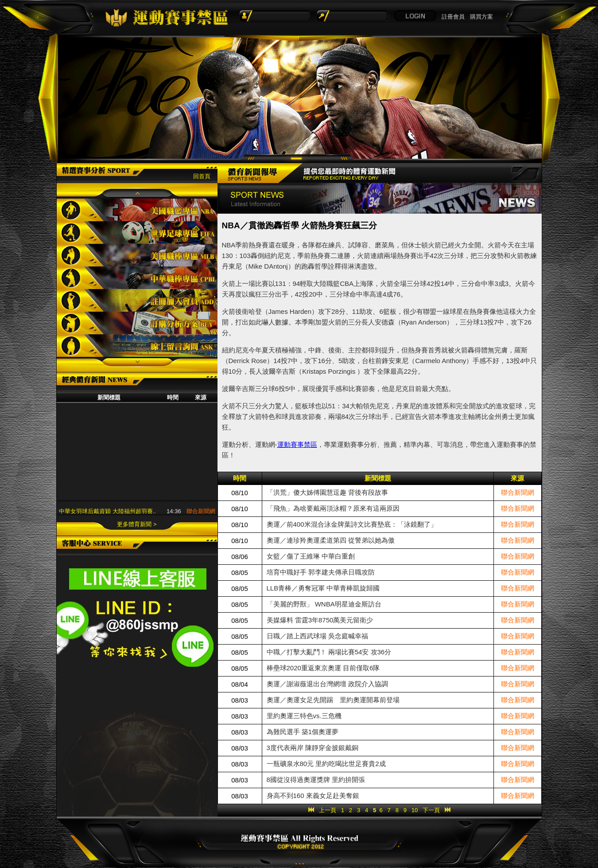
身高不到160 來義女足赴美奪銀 (313, 796)
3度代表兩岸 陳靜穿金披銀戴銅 (313, 748)
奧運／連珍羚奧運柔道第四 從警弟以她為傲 (331, 540)
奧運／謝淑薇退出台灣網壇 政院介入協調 (327, 684)
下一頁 (431, 810)
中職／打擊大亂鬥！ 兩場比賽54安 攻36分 (329, 652)
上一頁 (328, 810)
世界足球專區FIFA (137, 233)
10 (415, 810)
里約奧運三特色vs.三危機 (304, 716)
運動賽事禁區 (297, 444)
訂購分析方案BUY (137, 323)
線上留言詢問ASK (137, 346)
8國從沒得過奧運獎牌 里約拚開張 (316, 780)
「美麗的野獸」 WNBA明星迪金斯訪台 (324, 604)
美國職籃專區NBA (137, 210)
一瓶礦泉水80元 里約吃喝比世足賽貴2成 (326, 764)
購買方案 (482, 17)
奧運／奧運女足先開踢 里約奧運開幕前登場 (333, 700)
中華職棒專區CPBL (137, 278)
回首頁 (202, 176)
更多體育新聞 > (137, 524)
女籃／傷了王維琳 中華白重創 (311, 556)
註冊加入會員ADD (137, 300)
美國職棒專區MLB (137, 255)
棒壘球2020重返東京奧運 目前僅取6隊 (323, 668)
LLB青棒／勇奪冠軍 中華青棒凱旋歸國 (323, 588)
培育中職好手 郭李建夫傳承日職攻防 (321, 572)
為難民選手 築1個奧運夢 (303, 732)
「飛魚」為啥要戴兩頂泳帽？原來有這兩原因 (333, 508)
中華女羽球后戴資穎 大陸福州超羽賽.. (107, 513)
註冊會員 (453, 17)
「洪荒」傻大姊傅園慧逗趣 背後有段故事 (327, 492)
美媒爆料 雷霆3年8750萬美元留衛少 (320, 620)
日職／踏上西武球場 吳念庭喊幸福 (317, 636)
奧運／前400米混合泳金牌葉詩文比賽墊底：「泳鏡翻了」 (352, 524)
